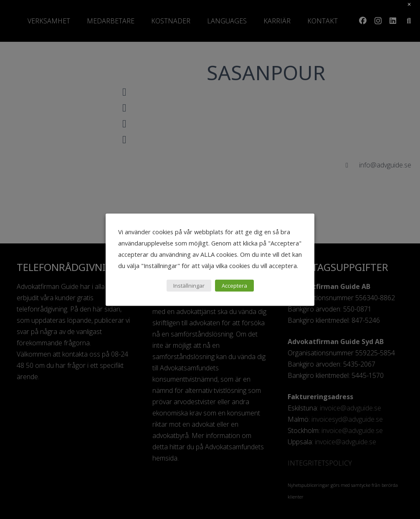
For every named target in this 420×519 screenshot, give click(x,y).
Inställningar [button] (189, 285)
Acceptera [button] (234, 285)
